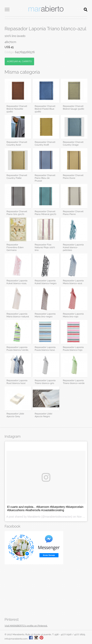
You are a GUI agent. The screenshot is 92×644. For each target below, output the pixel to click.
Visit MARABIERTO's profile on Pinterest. (26, 626)
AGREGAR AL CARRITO (19, 61)
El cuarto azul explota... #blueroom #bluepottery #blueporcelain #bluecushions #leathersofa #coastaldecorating (45, 508)
